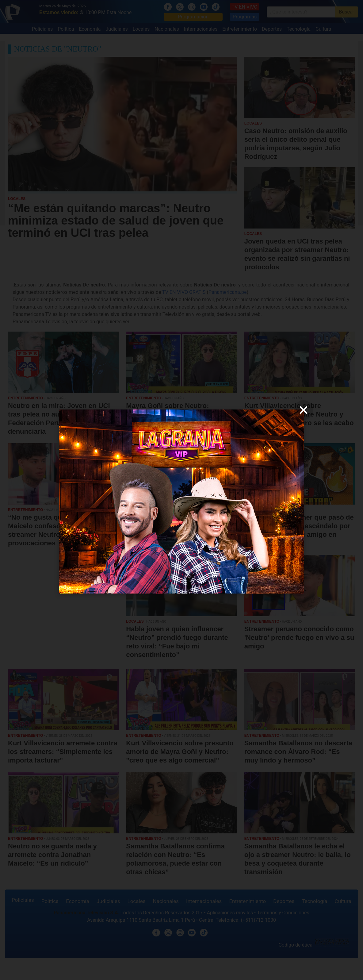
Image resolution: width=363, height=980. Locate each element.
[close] (304, 410)
